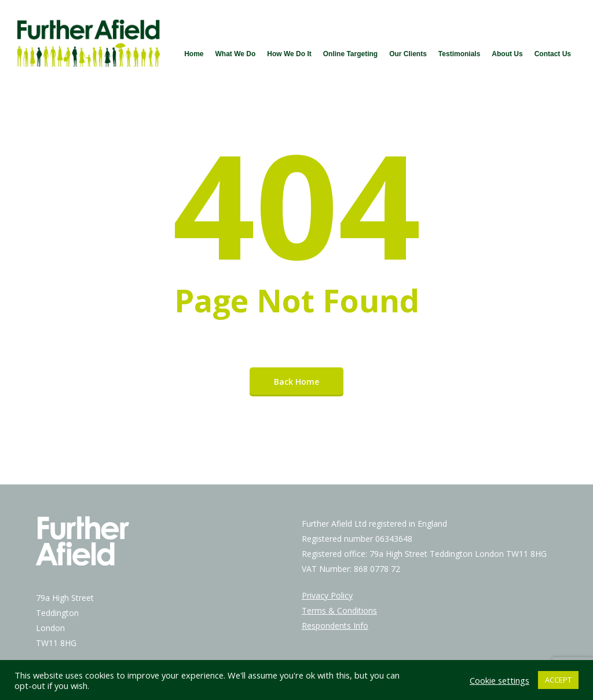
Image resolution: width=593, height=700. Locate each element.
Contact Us (553, 54)
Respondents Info (335, 626)
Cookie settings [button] (499, 680)
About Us (507, 54)
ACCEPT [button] (558, 680)
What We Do (235, 54)
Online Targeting (350, 54)
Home (194, 54)
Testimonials (459, 54)
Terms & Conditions (339, 610)
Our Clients (408, 54)
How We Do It (289, 54)
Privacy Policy (327, 595)
